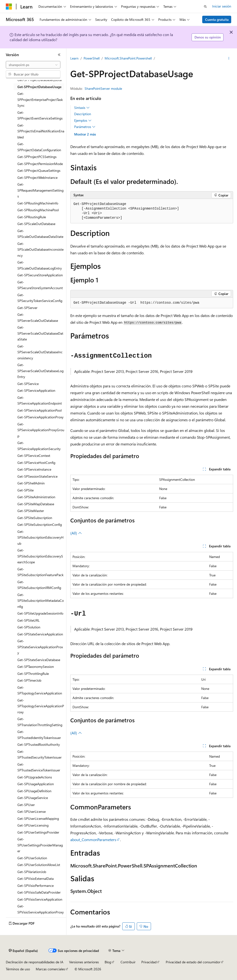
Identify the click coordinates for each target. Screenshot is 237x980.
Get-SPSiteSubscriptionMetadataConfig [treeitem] (41, 601)
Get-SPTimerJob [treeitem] (29, 680)
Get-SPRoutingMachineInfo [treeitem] (38, 203)
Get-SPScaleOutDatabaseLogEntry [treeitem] (40, 265)
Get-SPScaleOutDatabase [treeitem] (36, 224)
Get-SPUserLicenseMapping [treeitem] (38, 818)
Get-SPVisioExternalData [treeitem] (36, 878)
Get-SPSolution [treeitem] (29, 627)
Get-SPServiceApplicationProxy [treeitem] (40, 417)
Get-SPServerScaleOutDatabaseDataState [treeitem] (40, 333)
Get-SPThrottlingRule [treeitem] (33, 674)
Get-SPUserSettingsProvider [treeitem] (38, 832)
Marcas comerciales (50, 969)
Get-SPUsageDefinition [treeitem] (34, 791)
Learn (74, 58)
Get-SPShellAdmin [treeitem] (31, 483)
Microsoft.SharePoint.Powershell (128, 58)
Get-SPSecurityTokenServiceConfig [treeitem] (40, 298)
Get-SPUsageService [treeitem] (33, 798)
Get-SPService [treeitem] (28, 384)
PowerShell (92, 58)
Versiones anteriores (84, 962)
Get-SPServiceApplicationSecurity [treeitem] (39, 446)
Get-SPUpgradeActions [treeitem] (35, 777)
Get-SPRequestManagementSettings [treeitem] (40, 190)
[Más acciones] (229, 58)
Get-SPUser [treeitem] (26, 805)
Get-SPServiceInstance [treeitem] (34, 469)
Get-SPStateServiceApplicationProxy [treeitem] (40, 647)
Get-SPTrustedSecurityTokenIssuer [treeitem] (39, 754)
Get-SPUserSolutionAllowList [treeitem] (39, 865)
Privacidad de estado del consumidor (193, 962)
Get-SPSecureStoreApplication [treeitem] (40, 275)
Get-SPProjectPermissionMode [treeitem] (40, 164)
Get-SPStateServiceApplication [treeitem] (40, 634)
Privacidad (149, 962)
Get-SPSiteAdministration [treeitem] (36, 497)
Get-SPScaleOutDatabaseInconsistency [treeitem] (40, 249)
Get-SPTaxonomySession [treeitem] (36, 667)
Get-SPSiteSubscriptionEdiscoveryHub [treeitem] (40, 537)
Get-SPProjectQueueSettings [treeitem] (39, 170)
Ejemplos (83, 121)
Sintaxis (82, 108)
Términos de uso (18, 969)
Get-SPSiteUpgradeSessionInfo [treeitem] (40, 613)
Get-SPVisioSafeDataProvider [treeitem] (39, 892)
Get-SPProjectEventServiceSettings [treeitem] (40, 115)
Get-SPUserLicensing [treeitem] (33, 825)
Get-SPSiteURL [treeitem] (29, 620)
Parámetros (85, 127)
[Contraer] (59, 55)
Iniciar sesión (222, 6)
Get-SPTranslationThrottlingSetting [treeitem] (40, 722)
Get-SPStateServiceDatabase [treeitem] (39, 660)
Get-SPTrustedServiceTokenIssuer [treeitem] (39, 767)
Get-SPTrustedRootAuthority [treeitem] (39, 744)
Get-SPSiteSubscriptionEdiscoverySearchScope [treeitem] (40, 556)
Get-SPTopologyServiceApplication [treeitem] (40, 690)
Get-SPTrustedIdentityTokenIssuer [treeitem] (39, 735)
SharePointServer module (103, 88)
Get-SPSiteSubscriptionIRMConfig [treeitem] (39, 585)
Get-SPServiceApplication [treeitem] (36, 390)
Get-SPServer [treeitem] (27, 308)
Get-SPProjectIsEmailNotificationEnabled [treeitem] (41, 131)
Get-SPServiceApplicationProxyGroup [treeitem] (41, 430)
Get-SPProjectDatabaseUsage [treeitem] (39, 87)
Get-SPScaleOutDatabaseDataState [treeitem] (40, 234)
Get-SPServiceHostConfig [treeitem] (36, 463)
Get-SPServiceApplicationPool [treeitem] (39, 410)
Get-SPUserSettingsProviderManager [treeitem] (40, 845)
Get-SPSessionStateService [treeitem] (37, 476)
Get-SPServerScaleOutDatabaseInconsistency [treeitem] (40, 352)
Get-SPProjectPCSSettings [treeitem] (37, 157)
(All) (76, 533)
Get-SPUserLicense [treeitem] (32, 811)
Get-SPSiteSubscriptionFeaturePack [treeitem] (40, 572)
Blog (108, 962)
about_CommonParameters (93, 840)
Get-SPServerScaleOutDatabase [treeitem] (38, 317)
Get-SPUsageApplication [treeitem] (36, 784)
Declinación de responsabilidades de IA (35, 962)
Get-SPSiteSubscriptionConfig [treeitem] (40, 524)
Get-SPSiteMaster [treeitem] (31, 511)
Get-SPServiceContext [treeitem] (34, 456)
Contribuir (128, 962)
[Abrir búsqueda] (205, 7)
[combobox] (33, 65)
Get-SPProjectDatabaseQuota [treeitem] (39, 80)
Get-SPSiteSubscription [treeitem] (35, 518)
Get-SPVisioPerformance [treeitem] (36, 886)
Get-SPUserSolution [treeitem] (32, 858)
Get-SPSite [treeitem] (25, 490)
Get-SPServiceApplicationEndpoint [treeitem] (40, 400)
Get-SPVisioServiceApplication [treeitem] (40, 899)
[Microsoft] (9, 7)
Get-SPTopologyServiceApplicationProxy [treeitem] (41, 706)
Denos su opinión (208, 37)
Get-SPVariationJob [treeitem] (32, 872)
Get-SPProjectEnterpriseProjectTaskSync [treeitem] (40, 99)
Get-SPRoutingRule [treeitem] (32, 217)
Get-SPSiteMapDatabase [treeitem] (36, 504)
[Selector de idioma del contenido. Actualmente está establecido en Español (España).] (23, 951)
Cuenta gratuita (217, 19)
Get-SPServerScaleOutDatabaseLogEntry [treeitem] (40, 371)
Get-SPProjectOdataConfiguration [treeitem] (39, 147)
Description (83, 114)
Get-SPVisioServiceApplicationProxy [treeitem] (41, 909)
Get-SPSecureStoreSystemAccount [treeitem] (40, 285)
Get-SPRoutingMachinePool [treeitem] (38, 210)
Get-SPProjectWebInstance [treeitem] (37, 177)
